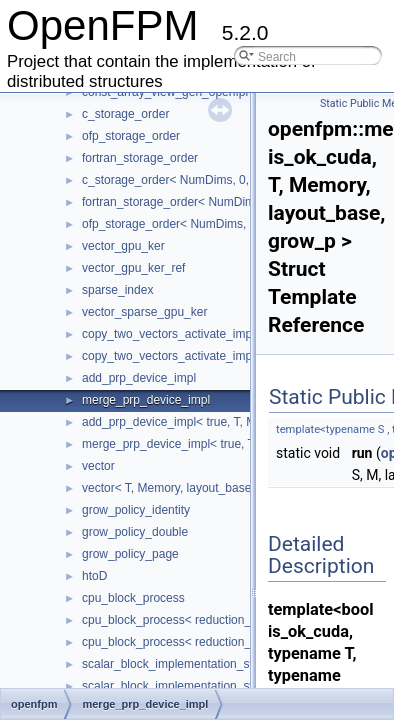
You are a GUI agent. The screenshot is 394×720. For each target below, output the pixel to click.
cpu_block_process (133, 598)
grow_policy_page (130, 554)
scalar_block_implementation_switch (179, 664)
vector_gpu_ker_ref (133, 268)
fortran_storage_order (140, 158)
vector (98, 466)
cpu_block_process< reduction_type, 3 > (189, 642)
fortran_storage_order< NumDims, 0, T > (190, 202)
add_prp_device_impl (139, 378)
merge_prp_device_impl (146, 400)
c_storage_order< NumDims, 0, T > (176, 180)
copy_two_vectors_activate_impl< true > (189, 356)
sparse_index (117, 290)
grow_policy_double (135, 532)
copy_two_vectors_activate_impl (168, 334)
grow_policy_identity (136, 510)
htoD (94, 576)
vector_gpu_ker (123, 246)
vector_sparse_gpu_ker (144, 312)
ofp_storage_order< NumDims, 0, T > (181, 224)
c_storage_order (125, 114)
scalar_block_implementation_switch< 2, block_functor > (232, 686)
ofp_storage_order (131, 136)
